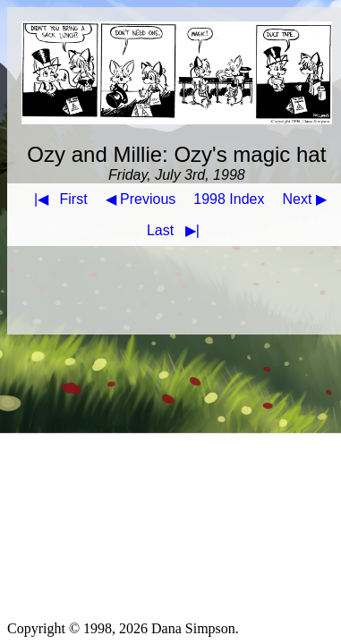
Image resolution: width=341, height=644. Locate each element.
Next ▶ (305, 199)
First (57, 199)
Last (177, 230)
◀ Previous (141, 199)
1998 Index (229, 199)
